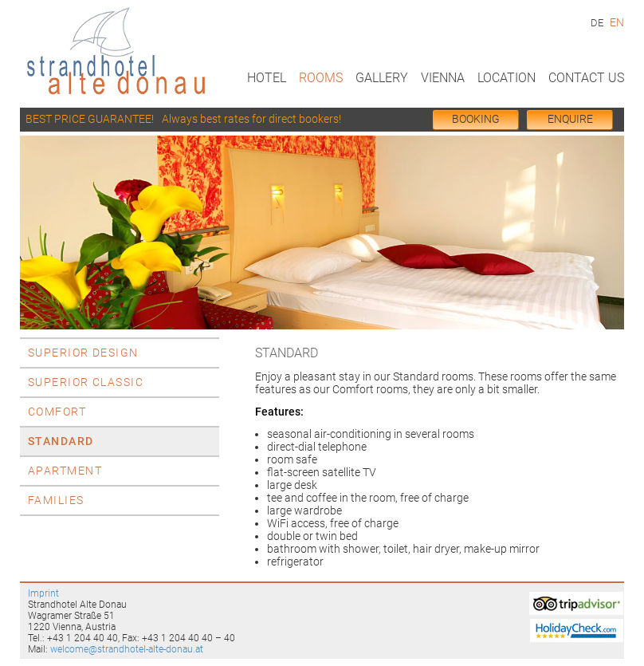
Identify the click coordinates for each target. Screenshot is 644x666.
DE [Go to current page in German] (597, 23)
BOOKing (476, 119)
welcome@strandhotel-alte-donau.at (127, 649)
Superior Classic (86, 382)
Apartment (65, 471)
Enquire (570, 119)
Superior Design (83, 353)
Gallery (382, 78)
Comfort (57, 412)
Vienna (443, 78)
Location (507, 78)
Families (56, 500)
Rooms (321, 78)
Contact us (586, 78)
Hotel (267, 78)
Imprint (43, 593)
